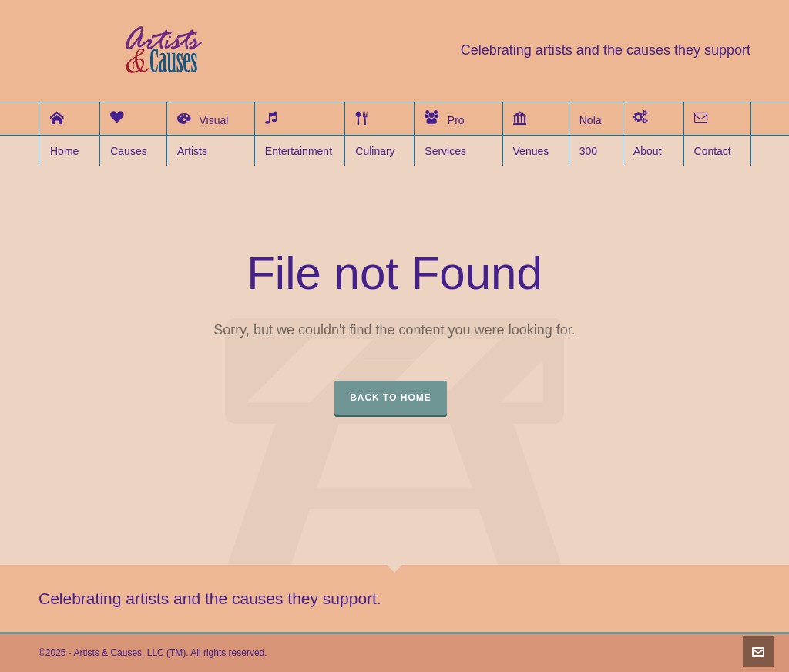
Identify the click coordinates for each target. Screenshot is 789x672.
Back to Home (391, 398)
